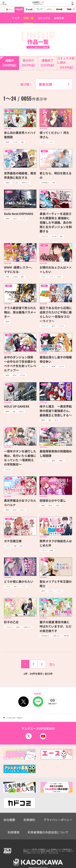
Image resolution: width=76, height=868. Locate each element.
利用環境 (13, 832)
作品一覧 (28, 18)
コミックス (44, 18)
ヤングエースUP (11, 718)
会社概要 (9, 820)
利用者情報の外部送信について (48, 832)
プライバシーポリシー (58, 820)
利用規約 (29, 820)
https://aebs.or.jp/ (54, 853)
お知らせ (59, 18)
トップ (16, 18)
